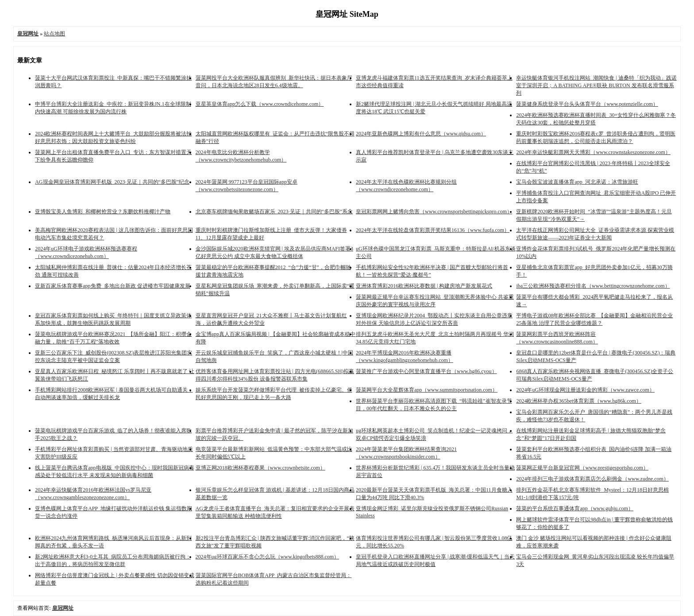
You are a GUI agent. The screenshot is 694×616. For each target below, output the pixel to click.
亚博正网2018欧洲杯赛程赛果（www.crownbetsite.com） (260, 468)
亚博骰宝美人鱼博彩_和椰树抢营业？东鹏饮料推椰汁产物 (103, 212)
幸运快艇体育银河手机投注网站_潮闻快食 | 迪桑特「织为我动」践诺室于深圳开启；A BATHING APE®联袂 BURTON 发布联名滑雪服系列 (596, 85)
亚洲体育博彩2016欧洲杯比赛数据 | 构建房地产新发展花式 (424, 286)
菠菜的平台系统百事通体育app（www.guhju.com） (575, 508)
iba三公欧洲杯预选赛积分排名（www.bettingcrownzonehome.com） (593, 286)
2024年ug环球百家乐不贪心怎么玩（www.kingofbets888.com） (268, 557)
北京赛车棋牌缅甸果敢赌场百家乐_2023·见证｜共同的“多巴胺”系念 (274, 212)
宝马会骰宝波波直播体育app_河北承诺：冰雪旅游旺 (577, 182)
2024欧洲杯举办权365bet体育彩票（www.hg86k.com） (579, 401)
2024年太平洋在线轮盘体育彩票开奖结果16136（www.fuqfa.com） (433, 230)
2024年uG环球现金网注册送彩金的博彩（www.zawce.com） (585, 390)
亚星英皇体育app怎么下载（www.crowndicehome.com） (260, 104)
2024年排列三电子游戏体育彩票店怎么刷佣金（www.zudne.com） (592, 479)
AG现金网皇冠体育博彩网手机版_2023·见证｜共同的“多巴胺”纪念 (112, 182)
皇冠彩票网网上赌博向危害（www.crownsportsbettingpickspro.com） (434, 212)
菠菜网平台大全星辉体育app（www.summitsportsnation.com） (427, 390)
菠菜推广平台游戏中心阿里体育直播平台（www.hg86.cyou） (426, 371)
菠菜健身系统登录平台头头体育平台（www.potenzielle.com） (587, 104)
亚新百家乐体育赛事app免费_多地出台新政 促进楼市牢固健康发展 (112, 286)
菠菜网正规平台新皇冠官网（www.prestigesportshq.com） (582, 468)
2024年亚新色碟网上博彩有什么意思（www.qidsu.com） (421, 134)
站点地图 (54, 34)
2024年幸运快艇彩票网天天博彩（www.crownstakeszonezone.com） (593, 152)
